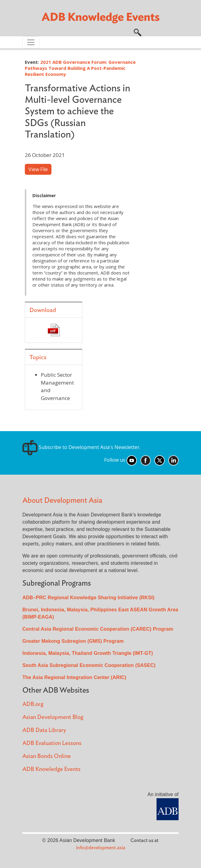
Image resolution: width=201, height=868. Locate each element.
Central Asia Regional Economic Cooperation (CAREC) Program (98, 629)
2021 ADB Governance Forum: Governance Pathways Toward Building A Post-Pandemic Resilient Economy (80, 68)
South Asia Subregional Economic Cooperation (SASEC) (89, 665)
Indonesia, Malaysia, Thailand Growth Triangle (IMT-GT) (88, 653)
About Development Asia (62, 501)
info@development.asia (101, 848)
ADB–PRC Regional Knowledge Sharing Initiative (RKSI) (88, 598)
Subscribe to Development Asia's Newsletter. (81, 447)
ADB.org (33, 704)
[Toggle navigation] (31, 42)
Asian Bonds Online (47, 756)
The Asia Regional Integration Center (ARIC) (74, 677)
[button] (138, 32)
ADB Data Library (44, 730)
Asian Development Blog (53, 717)
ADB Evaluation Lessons (52, 743)
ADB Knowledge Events (51, 769)
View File (38, 169)
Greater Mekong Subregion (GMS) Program (73, 641)
